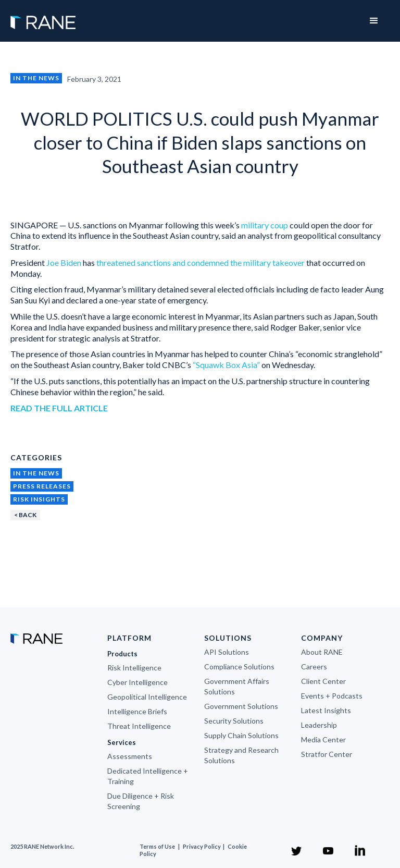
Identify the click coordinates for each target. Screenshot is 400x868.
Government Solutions (241, 706)
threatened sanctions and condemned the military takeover (201, 262)
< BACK (25, 515)
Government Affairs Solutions (237, 686)
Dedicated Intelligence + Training (148, 776)
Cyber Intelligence (137, 682)
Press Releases (42, 486)
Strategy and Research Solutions (241, 755)
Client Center (323, 681)
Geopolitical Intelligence (147, 697)
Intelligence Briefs (137, 711)
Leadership (319, 725)
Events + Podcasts (332, 696)
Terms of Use (157, 846)
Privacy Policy (202, 846)
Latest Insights (326, 710)
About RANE (322, 652)
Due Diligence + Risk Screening (141, 801)
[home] (43, 17)
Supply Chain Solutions (241, 735)
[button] (374, 21)
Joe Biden (64, 262)
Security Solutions (234, 721)
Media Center (323, 739)
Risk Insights (39, 499)
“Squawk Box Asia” (226, 365)
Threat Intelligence (139, 726)
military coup (265, 225)
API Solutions (227, 652)
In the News (36, 78)
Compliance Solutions (239, 667)
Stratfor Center (327, 754)
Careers (314, 667)
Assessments (130, 756)
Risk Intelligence (134, 668)
